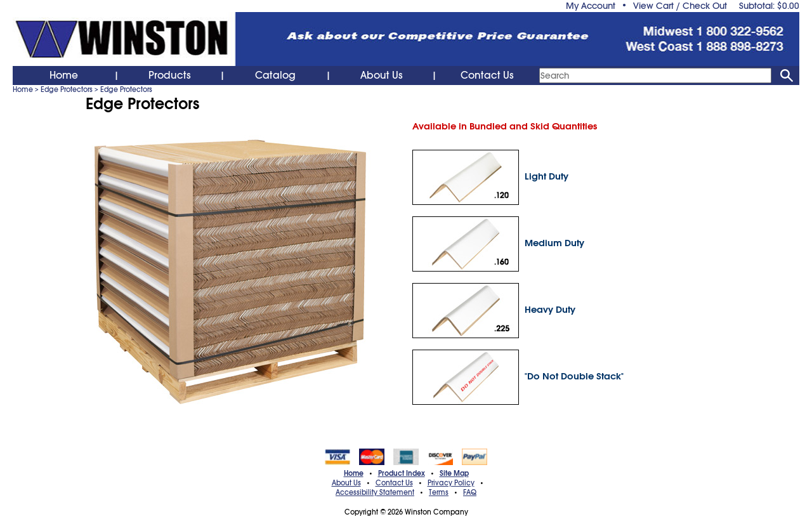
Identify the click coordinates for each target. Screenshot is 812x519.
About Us (382, 76)
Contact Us (487, 76)
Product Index (402, 473)
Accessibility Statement (375, 492)
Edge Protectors (67, 89)
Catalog (275, 76)
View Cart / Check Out (680, 6)
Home (64, 76)
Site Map (454, 473)
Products (170, 76)
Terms (439, 492)
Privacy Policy (451, 483)
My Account (591, 6)
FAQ (470, 492)
